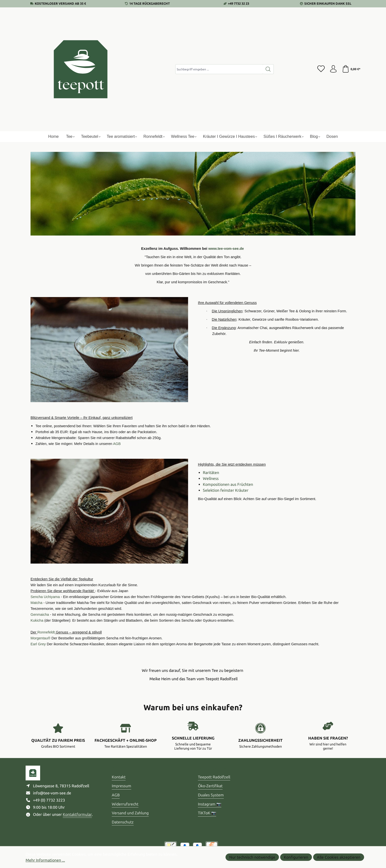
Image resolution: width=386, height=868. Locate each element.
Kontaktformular (77, 814)
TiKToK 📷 (207, 813)
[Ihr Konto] (333, 69)
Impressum (121, 786)
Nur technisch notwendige (252, 857)
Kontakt (119, 777)
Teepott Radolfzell (214, 777)
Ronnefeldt (46, 632)
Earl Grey (38, 644)
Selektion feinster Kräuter (226, 490)
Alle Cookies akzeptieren (339, 857)
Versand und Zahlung (130, 813)
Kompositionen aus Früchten (228, 484)
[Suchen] (268, 69)
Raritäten (211, 473)
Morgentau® (40, 638)
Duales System (211, 795)
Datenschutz (123, 822)
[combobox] (219, 69)
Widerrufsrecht (125, 804)
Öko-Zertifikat (210, 786)
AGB (116, 795)
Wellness (211, 478)
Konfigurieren (296, 857)
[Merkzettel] (321, 69)
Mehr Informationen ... (45, 860)
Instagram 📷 (210, 804)
